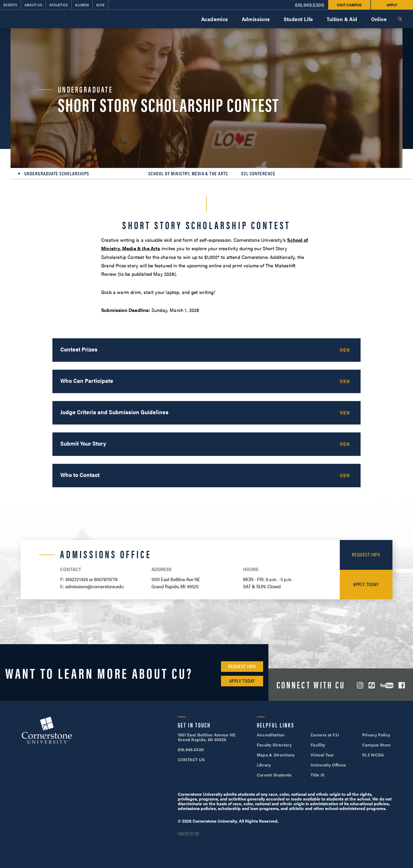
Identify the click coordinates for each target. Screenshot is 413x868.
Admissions (256, 19)
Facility (318, 745)
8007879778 (106, 579)
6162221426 (77, 579)
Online (379, 19)
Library (264, 765)
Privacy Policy (376, 735)
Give (100, 5)
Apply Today (366, 584)
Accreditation (271, 735)
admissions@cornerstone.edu (95, 586)
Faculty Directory (274, 745)
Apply (392, 5)
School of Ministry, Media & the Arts (188, 173)
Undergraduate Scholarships (57, 173)
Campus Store (377, 745)
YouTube (387, 685)
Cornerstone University (47, 731)
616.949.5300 (310, 5)
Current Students (274, 775)
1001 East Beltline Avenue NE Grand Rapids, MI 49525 (207, 737)
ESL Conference (258, 173)
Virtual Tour (322, 755)
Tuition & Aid (342, 19)
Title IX (318, 775)
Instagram (360, 685)
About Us (33, 5)
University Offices (328, 765)
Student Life (298, 19)
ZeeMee (372, 685)
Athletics (59, 5)
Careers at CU (325, 735)
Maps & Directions (276, 755)
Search (400, 19)
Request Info (366, 554)
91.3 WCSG (373, 755)
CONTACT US (191, 759)
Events (10, 5)
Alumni (82, 5)
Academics (215, 19)
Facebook (402, 685)
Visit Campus (349, 5)
